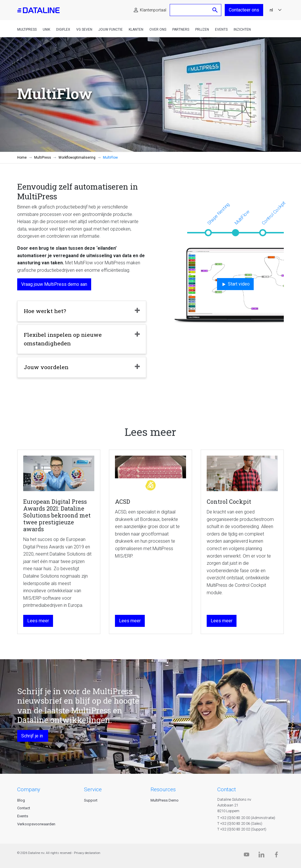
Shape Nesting (218, 214)
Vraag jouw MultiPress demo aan (54, 284)
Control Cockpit (274, 213)
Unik (46, 29)
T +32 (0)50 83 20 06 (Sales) (240, 823)
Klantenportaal (153, 10)
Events (221, 29)
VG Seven (84, 29)
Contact (24, 808)
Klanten (136, 29)
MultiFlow (242, 217)
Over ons (158, 29)
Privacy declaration (87, 853)
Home (22, 158)
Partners (181, 29)
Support (91, 800)
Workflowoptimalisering (77, 158)
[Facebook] (276, 856)
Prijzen (202, 29)
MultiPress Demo (165, 800)
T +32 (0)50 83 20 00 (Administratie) (246, 818)
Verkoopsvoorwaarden (36, 824)
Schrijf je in (33, 736)
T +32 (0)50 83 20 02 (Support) (242, 829)
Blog (21, 800)
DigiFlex (63, 29)
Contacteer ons (244, 10)
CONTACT (227, 789)
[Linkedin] (261, 856)
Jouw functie (111, 29)
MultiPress (27, 29)
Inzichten (242, 29)
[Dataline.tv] (247, 856)
